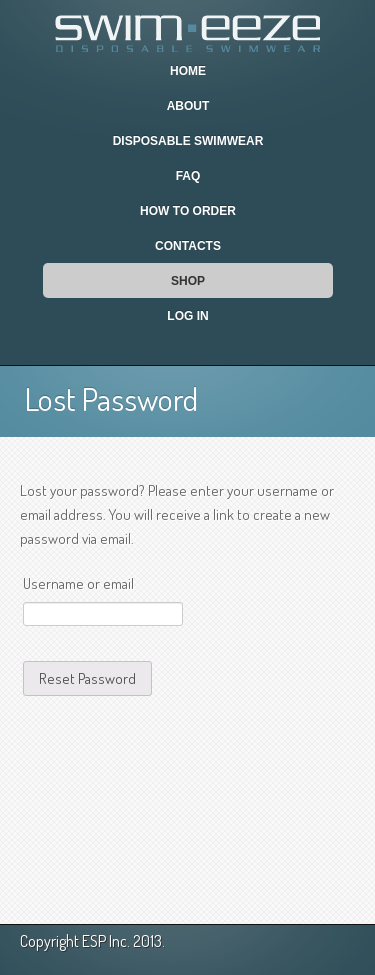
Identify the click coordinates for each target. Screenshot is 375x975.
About (188, 106)
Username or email (78, 583)
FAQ (188, 176)
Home (188, 71)
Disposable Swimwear (188, 141)
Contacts (188, 246)
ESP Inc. (106, 941)
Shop (188, 281)
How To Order (188, 211)
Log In (187, 316)
